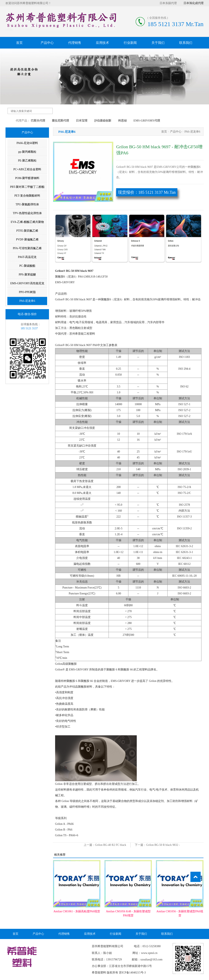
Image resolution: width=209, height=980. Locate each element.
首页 (19, 43)
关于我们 (158, 43)
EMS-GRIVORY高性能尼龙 (27, 283)
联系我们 (186, 43)
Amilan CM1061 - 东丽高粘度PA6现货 (77, 911)
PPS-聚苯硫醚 (27, 275)
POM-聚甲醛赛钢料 (27, 178)
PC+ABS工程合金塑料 (27, 169)
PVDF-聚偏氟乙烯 (27, 239)
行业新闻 (130, 43)
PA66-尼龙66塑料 (27, 143)
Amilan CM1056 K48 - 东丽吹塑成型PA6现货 (128, 913)
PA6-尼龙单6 (27, 301)
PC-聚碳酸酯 (27, 266)
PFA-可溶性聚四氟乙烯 (27, 248)
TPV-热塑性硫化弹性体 (27, 213)
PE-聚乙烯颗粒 (27, 161)
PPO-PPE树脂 (27, 292)
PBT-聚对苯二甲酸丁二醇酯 (27, 187)
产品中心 (47, 43)
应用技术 (102, 43)
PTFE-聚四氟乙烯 (27, 231)
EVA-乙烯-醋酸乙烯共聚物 (27, 222)
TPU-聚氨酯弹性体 (27, 204)
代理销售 (75, 43)
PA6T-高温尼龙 (27, 257)
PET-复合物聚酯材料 (27, 196)
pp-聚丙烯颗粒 (27, 152)
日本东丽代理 (168, 3)
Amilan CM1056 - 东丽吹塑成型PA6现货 (180, 913)
